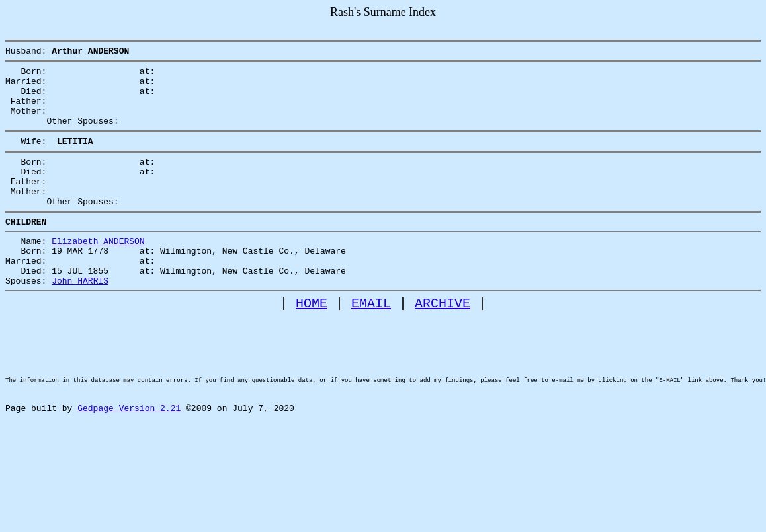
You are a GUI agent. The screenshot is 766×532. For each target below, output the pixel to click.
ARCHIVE (443, 343)
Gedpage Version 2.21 (129, 470)
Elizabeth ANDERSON (98, 270)
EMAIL (371, 343)
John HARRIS (80, 318)
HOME (312, 343)
